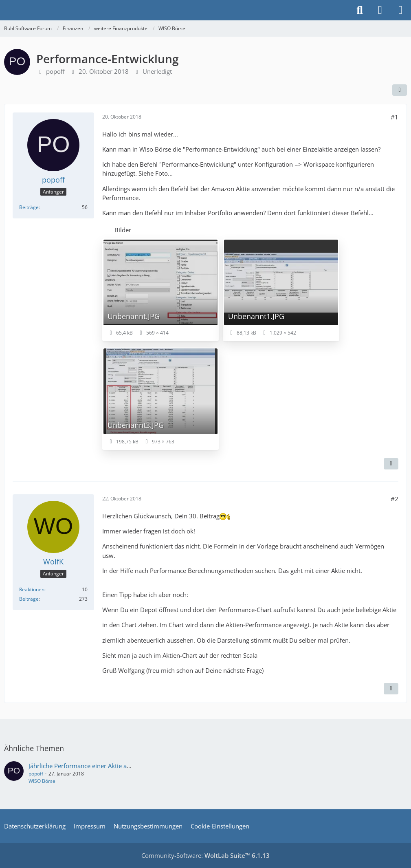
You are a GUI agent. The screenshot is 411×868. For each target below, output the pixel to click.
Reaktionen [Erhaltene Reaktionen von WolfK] (32, 589)
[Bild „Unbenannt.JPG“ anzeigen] (160, 290)
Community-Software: (205, 855)
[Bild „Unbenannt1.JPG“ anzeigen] (281, 290)
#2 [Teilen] (395, 499)
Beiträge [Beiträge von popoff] (29, 207)
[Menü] (400, 10)
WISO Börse (42, 781)
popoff (55, 71)
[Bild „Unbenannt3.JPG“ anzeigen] (160, 399)
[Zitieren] (391, 464)
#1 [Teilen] (395, 117)
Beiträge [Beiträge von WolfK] (29, 599)
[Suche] (360, 10)
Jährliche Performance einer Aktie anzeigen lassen (98, 766)
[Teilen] (400, 90)
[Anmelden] (380, 10)
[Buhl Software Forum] (4, 10)
